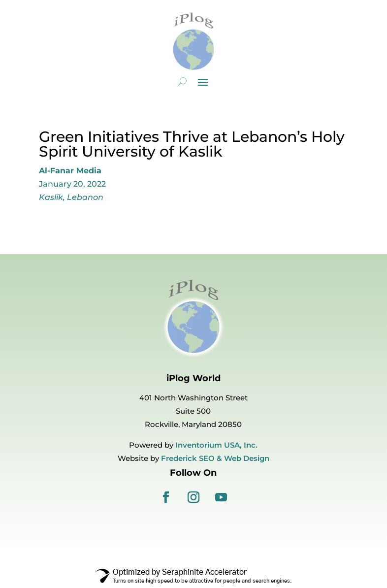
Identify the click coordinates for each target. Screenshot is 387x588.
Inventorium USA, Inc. (216, 445)
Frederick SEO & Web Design (215, 458)
